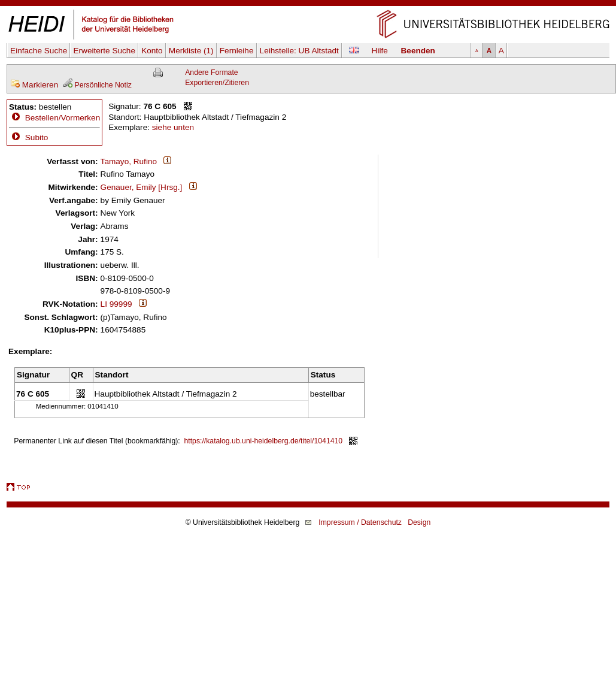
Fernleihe (237, 51)
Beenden (418, 51)
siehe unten (173, 127)
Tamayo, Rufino (129, 161)
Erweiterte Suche (104, 51)
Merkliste (191, 51)
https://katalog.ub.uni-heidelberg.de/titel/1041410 (264, 441)
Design (419, 522)
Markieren (34, 85)
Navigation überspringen (308, 5)
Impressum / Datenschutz (360, 522)
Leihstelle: (299, 51)
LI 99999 (116, 304)
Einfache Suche (39, 51)
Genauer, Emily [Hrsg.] (142, 187)
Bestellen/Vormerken (63, 118)
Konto (152, 51)
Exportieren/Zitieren (217, 83)
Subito (28, 137)
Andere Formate (211, 72)
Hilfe (380, 51)
